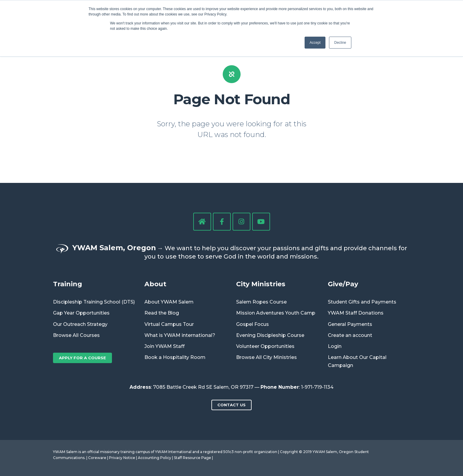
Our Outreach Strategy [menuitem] (80, 324)
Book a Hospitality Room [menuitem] (175, 357)
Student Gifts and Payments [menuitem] (362, 302)
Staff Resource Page (192, 458)
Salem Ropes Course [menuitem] (261, 302)
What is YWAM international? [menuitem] (180, 335)
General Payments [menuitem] (350, 324)
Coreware (97, 458)
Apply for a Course (82, 358)
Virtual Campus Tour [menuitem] (169, 324)
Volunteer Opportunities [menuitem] (265, 346)
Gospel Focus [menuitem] (252, 324)
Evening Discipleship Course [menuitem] (270, 335)
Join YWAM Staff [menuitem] (165, 346)
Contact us (231, 405)
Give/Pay (343, 284)
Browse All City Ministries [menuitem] (266, 357)
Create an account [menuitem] (350, 335)
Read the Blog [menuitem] (162, 313)
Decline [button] (340, 43)
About (155, 284)
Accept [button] (315, 43)
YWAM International (173, 452)
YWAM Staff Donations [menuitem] (356, 313)
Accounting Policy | (156, 458)
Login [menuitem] (335, 346)
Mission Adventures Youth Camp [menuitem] (276, 313)
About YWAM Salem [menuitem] (169, 302)
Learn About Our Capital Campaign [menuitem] (357, 361)
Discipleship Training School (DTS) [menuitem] (94, 302)
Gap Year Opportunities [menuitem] (81, 313)
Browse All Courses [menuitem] (76, 335)
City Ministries (261, 284)
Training (68, 284)
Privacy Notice (122, 458)
